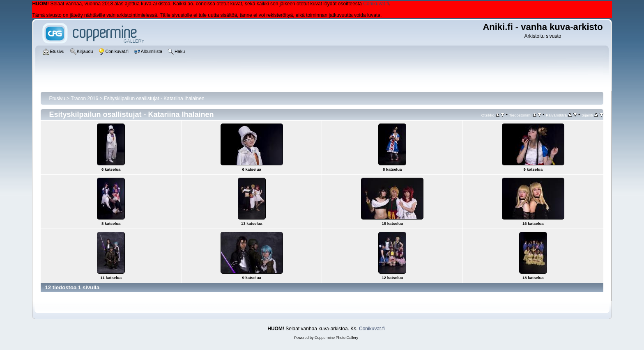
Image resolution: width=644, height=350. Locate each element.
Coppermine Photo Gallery (336, 338)
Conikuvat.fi (376, 4)
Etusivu (57, 98)
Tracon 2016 (84, 98)
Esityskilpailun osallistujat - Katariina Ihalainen (154, 98)
